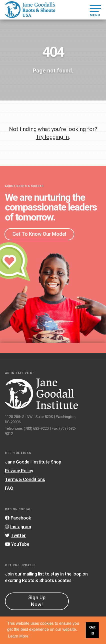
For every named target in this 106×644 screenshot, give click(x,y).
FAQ (9, 488)
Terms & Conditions (25, 479)
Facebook (18, 518)
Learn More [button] (18, 636)
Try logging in (52, 137)
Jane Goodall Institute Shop (33, 462)
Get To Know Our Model (39, 234)
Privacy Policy (19, 471)
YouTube (17, 544)
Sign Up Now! (37, 601)
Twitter (15, 535)
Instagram (18, 527)
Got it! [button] (92, 630)
